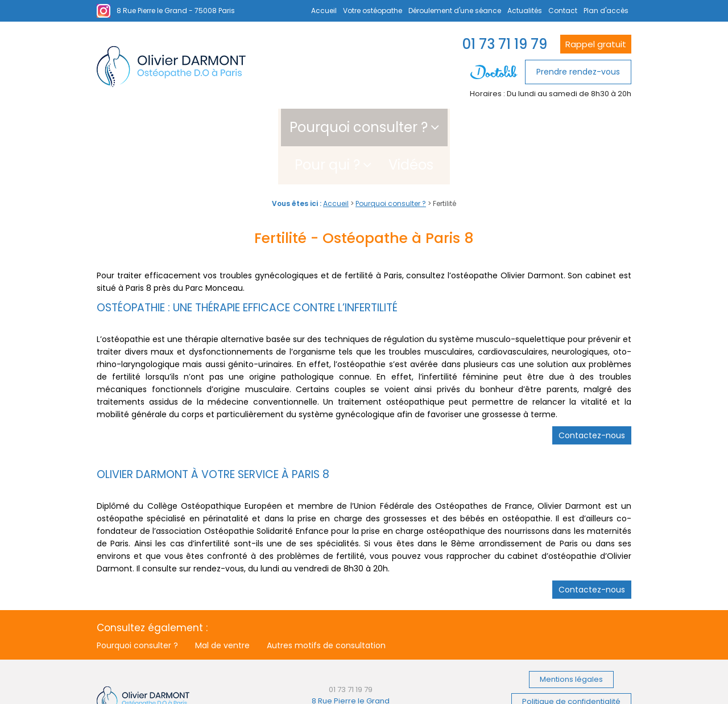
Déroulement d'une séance (455, 11)
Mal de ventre (222, 608)
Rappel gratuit (596, 44)
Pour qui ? (411, 127)
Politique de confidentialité (571, 663)
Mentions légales (571, 642)
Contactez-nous (592, 398)
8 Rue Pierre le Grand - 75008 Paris (176, 11)
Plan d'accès (606, 11)
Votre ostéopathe (373, 11)
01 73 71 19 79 (505, 44)
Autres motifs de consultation (326, 608)
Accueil (324, 11)
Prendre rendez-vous (578, 72)
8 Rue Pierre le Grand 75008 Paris (351, 668)
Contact (563, 11)
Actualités (525, 11)
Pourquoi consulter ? (281, 127)
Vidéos (495, 127)
